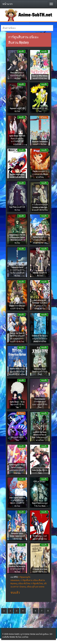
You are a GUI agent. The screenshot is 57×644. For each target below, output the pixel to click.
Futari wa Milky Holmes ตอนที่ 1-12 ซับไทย (40, 77)
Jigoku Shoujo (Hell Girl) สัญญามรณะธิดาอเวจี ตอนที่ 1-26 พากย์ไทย (17, 140)
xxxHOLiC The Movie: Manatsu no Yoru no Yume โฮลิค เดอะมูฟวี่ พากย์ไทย (40, 436)
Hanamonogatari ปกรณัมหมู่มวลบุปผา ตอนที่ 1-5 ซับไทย (40, 403)
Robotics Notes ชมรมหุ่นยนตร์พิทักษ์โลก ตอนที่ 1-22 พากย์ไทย (17, 371)
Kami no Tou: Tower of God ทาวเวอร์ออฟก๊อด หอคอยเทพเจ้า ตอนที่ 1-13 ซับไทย (17, 337)
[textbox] (27, 28)
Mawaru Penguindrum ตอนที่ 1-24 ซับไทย (17, 176)
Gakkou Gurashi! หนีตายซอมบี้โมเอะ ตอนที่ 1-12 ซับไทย (40, 240)
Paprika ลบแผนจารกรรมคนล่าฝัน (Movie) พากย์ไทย (40, 174)
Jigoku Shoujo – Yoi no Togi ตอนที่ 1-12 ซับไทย (17, 404)
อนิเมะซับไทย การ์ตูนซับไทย (31, 583)
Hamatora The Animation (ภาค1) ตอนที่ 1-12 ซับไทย (17, 569)
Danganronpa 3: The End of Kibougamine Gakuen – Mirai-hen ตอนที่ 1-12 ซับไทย (17, 239)
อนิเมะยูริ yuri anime (36, 587)
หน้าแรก (8, 4)
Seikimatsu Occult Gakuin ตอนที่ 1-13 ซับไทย (40, 371)
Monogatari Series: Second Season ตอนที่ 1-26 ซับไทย (17, 536)
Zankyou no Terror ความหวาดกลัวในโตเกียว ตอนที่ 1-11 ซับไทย (17, 271)
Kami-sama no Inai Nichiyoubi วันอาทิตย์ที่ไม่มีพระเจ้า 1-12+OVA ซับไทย (40, 304)
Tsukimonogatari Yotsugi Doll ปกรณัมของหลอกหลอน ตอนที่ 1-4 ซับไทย (17, 469)
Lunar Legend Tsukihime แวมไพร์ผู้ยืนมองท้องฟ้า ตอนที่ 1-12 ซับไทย (17, 502)
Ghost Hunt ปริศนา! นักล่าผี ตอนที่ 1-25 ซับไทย (17, 75)
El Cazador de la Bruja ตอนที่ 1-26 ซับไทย (40, 570)
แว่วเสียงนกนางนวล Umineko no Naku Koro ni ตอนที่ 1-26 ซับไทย (40, 207)
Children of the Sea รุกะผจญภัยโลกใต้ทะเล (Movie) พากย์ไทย (40, 338)
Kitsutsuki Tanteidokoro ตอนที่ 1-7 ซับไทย (40, 143)
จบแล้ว (15, 593)
